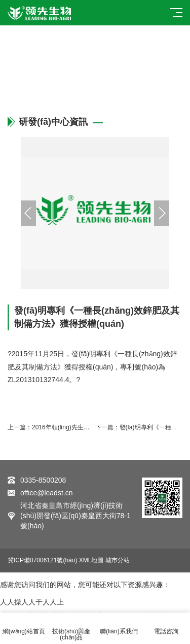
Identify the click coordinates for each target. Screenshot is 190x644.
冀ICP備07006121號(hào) (42, 560)
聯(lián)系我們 (119, 625)
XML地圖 (91, 560)
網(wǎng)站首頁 (24, 625)
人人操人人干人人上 (32, 602)
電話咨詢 (166, 625)
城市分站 (118, 560)
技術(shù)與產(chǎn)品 (71, 629)
